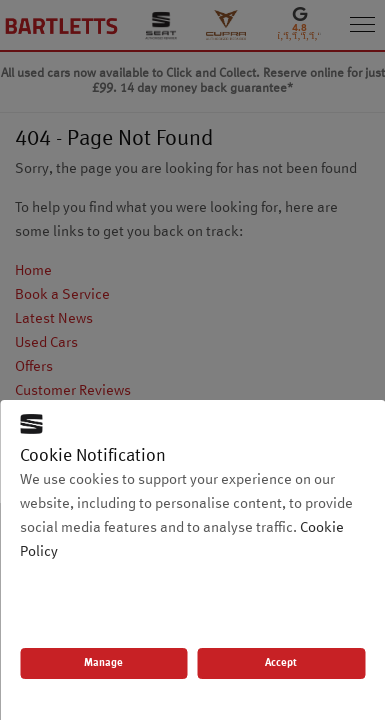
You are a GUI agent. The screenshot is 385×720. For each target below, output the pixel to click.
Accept (281, 663)
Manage (103, 663)
